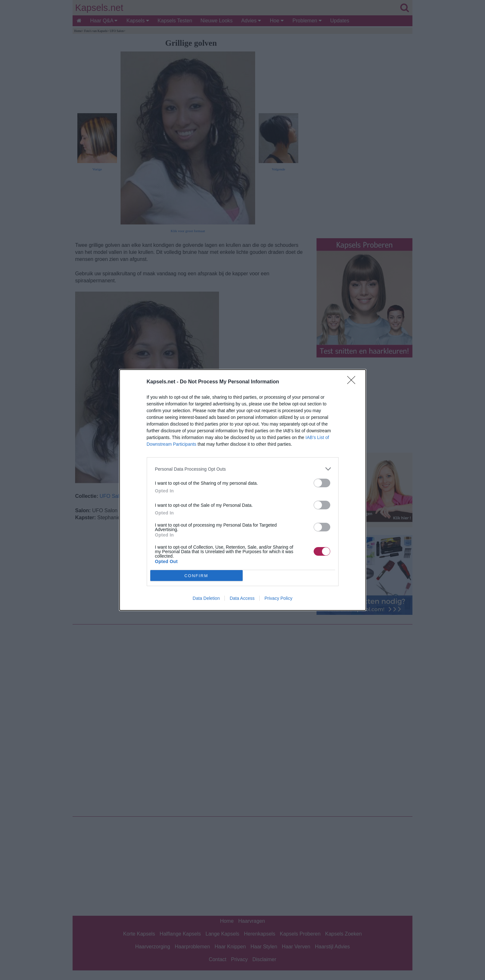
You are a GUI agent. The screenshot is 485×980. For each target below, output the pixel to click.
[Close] (353, 382)
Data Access (242, 598)
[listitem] (243, 469)
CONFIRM (196, 576)
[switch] (322, 483)
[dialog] (243, 490)
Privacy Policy (278, 598)
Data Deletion (206, 598)
